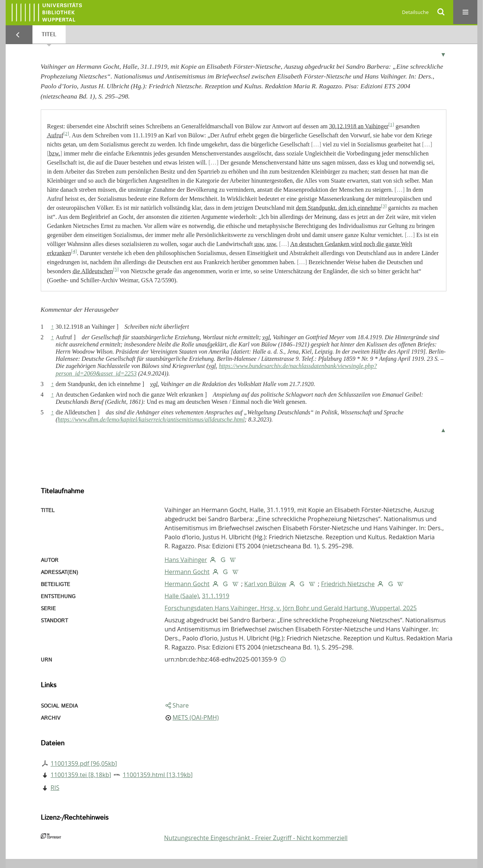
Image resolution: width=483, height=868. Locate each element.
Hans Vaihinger (186, 560)
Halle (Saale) (182, 596)
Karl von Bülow (265, 584)
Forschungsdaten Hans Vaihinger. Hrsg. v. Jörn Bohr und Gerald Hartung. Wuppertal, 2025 (291, 608)
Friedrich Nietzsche (348, 584)
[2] (66, 134)
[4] (74, 251)
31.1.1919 (215, 596)
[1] (391, 125)
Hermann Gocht (187, 572)
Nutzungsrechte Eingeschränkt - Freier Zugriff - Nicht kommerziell (256, 838)
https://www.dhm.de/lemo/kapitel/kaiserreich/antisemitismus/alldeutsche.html (151, 419)
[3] (384, 206)
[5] (116, 269)
